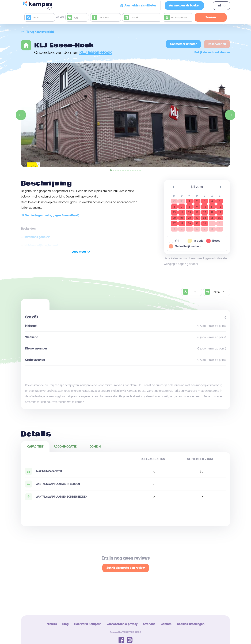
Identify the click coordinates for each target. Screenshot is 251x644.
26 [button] (220, 218)
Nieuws (52, 624)
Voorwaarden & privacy (122, 624)
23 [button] (197, 218)
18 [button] (212, 212)
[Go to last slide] (21, 115)
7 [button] (182, 207)
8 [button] (189, 207)
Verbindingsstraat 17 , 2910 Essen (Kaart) (50, 215)
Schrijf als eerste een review (126, 568)
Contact (166, 624)
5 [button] (220, 201)
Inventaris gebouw (37, 237)
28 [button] (182, 224)
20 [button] (174, 218)
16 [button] (197, 212)
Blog (65, 624)
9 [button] (197, 207)
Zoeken (211, 17)
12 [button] (220, 207)
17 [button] (204, 212)
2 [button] (197, 201)
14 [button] (182, 212)
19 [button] (220, 212)
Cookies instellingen (191, 624)
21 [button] (182, 218)
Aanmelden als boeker (184, 5)
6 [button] (174, 207)
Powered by (126, 632)
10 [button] (204, 207)
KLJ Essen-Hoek (95, 52)
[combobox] (195, 292)
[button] (174, 187)
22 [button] (189, 218)
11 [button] (212, 207)
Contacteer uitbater (183, 44)
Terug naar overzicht (37, 32)
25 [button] (212, 218)
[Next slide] (230, 115)
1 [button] (189, 201)
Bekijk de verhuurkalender (212, 52)
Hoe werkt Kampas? (88, 624)
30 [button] (197, 224)
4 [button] (212, 201)
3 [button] (204, 201)
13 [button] (174, 212)
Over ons (149, 624)
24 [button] (204, 218)
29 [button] (189, 224)
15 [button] (189, 212)
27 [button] (174, 224)
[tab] (111, 170)
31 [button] (204, 224)
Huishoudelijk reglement (41, 245)
